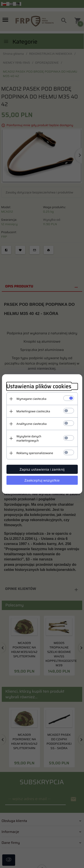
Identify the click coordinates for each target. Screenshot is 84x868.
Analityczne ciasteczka (32, 424)
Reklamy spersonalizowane (35, 453)
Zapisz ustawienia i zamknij (42, 469)
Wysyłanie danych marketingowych (29, 438)
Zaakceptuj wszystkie (42, 480)
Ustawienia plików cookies (39, 387)
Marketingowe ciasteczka (33, 411)
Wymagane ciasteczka (32, 399)
